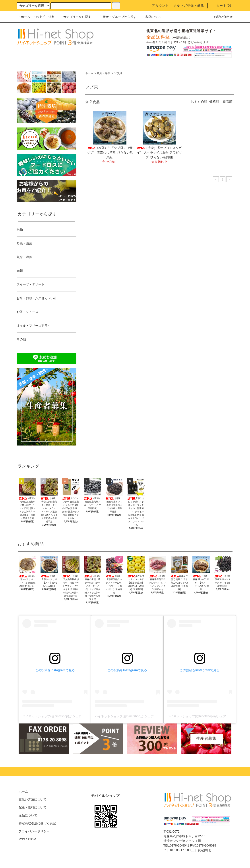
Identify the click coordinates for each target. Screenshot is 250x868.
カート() (221, 6)
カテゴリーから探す (74, 17)
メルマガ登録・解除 (189, 6)
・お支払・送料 (44, 17)
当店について (152, 17)
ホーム (89, 73)
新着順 (228, 101)
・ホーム (24, 17)
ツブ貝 (118, 73)
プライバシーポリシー (34, 831)
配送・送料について (33, 807)
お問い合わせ (221, 17)
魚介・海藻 (104, 73)
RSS (22, 839)
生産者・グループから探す (115, 17)
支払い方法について (33, 799)
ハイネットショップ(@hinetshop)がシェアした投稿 (58, 716)
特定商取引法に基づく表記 (37, 823)
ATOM (32, 839)
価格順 (214, 101)
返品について (28, 815)
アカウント (158, 6)
